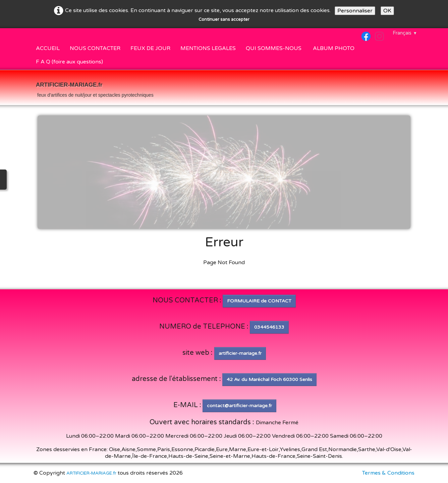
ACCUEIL (48, 48)
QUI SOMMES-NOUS (274, 48)
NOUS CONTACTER (95, 48)
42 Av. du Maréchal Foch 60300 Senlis (269, 379)
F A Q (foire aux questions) (69, 62)
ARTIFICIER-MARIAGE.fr (91, 473)
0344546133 (269, 327)
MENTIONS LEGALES (208, 48)
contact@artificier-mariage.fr (239, 406)
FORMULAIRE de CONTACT (259, 301)
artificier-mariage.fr (240, 353)
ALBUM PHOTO (334, 48)
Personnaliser (355, 11)
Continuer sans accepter (224, 19)
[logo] (95, 88)
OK (387, 11)
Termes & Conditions (388, 473)
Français (405, 33)
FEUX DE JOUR (150, 48)
